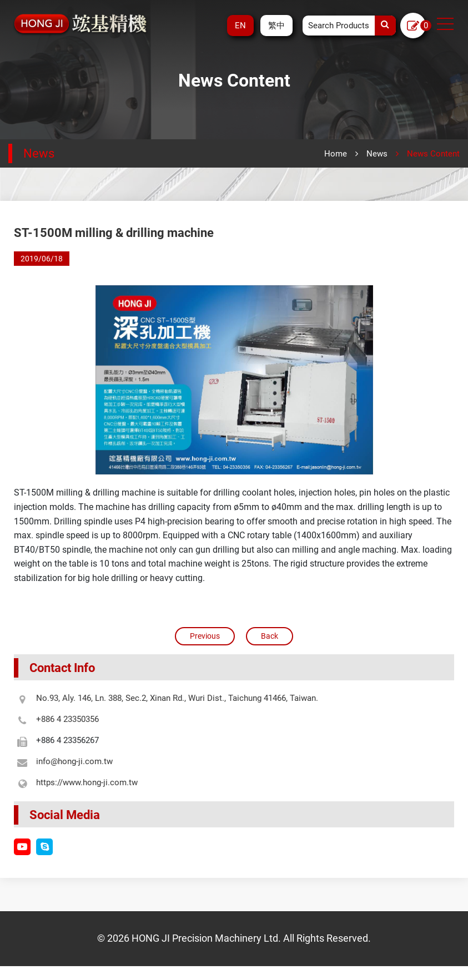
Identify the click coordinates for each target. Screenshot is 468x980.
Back (270, 636)
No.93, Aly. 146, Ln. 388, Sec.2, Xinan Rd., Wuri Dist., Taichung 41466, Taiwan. (185, 698)
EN (240, 26)
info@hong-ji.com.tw (82, 761)
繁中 (276, 26)
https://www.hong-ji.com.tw (95, 782)
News (377, 154)
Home (336, 154)
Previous (205, 636)
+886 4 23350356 (75, 719)
